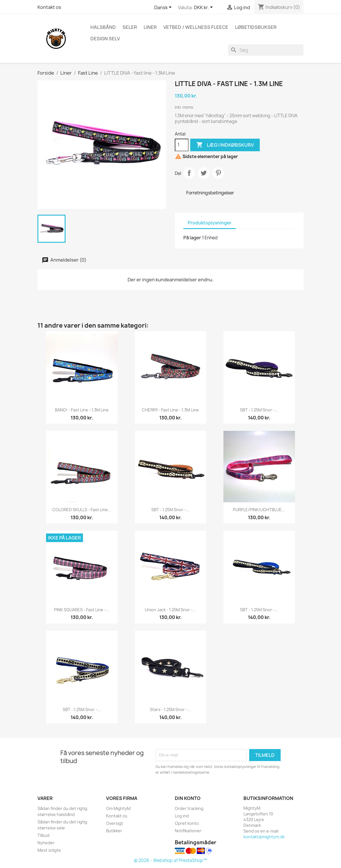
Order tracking (189, 808)
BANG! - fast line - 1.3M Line (82, 410)
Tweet (204, 173)
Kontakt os (49, 7)
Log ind (182, 816)
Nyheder (46, 843)
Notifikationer (188, 831)
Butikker (114, 831)
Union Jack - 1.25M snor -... (170, 610)
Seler (130, 27)
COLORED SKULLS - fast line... (82, 510)
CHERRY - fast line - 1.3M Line (170, 410)
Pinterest (218, 173)
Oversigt (115, 823)
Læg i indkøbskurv (225, 145)
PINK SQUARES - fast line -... (82, 610)
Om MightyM (118, 808)
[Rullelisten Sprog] (164, 8)
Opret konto (187, 823)
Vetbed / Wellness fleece (196, 27)
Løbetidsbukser (256, 27)
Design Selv (105, 39)
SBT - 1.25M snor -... (259, 410)
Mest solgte (49, 850)
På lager (192, 238)
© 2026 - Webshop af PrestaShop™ (170, 860)
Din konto (188, 798)
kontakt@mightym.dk (264, 837)
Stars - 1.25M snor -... (170, 709)
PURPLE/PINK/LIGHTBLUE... (259, 510)
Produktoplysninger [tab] (210, 223)
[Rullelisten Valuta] (204, 8)
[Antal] (182, 145)
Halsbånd (103, 27)
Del (189, 173)
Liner (150, 27)
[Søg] (266, 50)
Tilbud (43, 835)
